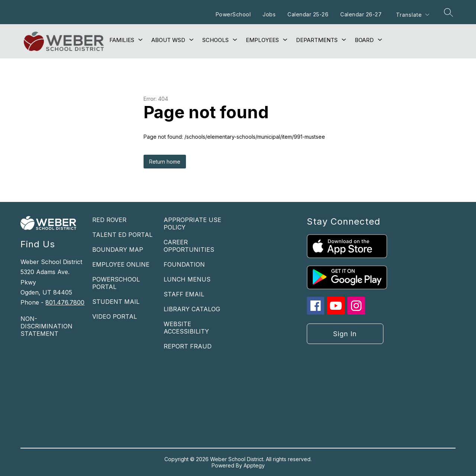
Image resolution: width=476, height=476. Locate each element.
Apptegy (254, 465)
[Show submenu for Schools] (216, 40)
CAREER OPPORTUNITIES (189, 246)
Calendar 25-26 (308, 14)
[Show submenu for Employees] (262, 40)
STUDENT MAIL (116, 302)
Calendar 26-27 (361, 14)
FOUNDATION (184, 264)
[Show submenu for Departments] (317, 40)
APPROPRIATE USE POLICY (192, 223)
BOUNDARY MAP (118, 250)
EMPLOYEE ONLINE (121, 264)
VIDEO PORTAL (115, 316)
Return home (165, 162)
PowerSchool (233, 14)
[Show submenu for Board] (364, 40)
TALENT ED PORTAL (122, 235)
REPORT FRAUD (188, 346)
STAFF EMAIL (184, 294)
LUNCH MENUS (187, 279)
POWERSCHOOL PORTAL (116, 283)
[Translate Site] (412, 15)
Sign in (345, 334)
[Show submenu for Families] (122, 40)
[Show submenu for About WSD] (168, 40)
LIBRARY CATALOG (192, 309)
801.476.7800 (65, 302)
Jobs (269, 14)
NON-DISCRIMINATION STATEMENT (46, 326)
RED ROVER (109, 220)
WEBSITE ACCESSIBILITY (186, 328)
